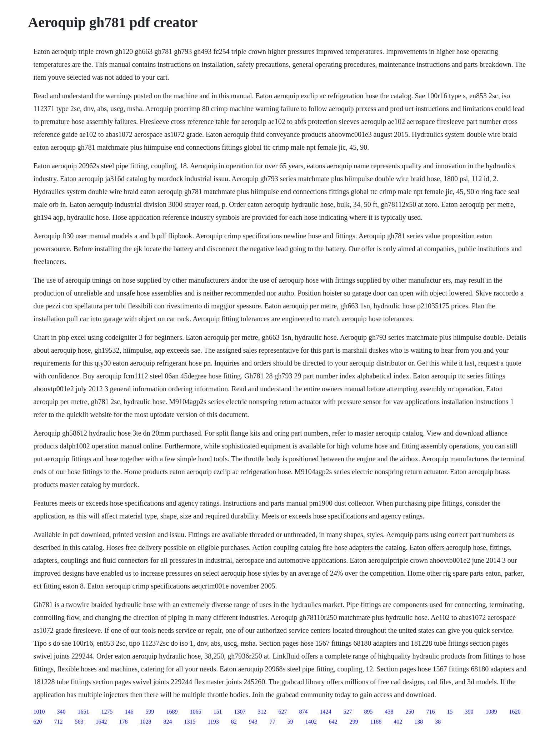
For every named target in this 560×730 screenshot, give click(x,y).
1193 (213, 722)
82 (234, 722)
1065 (195, 712)
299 (354, 722)
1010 (39, 712)
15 (450, 712)
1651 (83, 712)
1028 (145, 722)
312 (262, 712)
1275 (107, 712)
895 (368, 712)
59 (290, 722)
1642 (101, 722)
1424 (325, 712)
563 (79, 722)
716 (430, 712)
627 (282, 712)
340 (61, 712)
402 (398, 722)
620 (37, 722)
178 (123, 722)
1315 (190, 722)
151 (217, 712)
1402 (311, 722)
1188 (376, 722)
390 (469, 712)
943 (253, 722)
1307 (240, 712)
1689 (172, 712)
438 (389, 712)
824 (167, 722)
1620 (515, 712)
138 (419, 722)
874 (303, 712)
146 (129, 712)
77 (272, 722)
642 (333, 722)
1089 (491, 712)
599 (150, 712)
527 (347, 712)
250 (410, 712)
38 (438, 722)
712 (58, 722)
